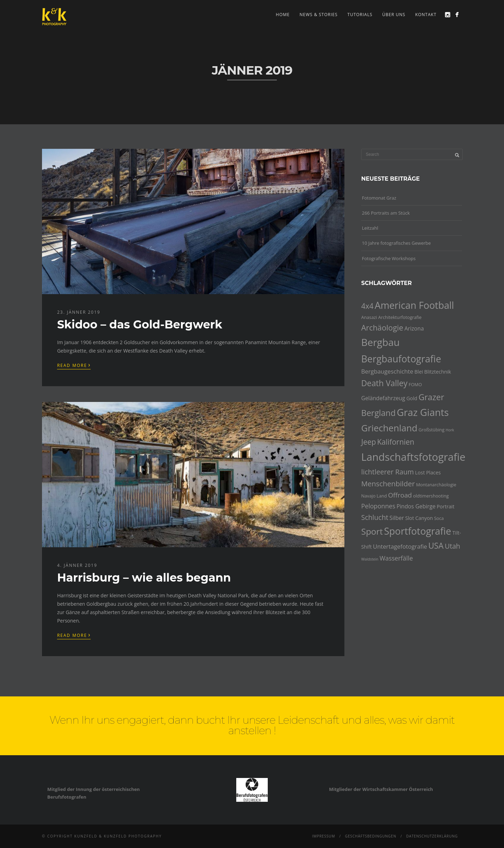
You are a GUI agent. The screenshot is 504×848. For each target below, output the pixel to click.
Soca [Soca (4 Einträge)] (439, 518)
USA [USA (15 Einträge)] (436, 546)
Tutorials (360, 15)
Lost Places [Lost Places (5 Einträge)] (428, 472)
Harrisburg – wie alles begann (144, 578)
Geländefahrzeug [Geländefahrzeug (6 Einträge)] (383, 398)
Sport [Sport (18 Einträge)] (372, 531)
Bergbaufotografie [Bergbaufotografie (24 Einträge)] (401, 359)
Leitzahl (370, 228)
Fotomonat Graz (379, 198)
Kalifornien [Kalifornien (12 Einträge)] (395, 442)
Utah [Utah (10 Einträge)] (453, 546)
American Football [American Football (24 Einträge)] (414, 305)
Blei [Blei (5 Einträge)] (419, 372)
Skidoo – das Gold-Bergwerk (140, 324)
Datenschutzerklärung (432, 836)
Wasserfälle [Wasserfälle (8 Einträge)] (396, 558)
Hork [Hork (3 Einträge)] (450, 430)
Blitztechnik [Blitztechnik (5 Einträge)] (438, 372)
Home (283, 15)
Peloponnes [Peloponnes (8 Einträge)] (378, 506)
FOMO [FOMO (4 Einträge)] (415, 384)
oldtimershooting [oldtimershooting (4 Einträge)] (431, 496)
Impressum (324, 836)
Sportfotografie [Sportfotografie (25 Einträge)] (418, 531)
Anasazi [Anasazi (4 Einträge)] (369, 317)
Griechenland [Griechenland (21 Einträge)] (389, 428)
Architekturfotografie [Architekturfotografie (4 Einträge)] (400, 317)
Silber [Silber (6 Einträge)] (397, 518)
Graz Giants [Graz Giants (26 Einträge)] (423, 412)
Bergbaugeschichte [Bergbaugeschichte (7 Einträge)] (387, 371)
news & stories (319, 15)
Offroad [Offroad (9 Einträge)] (400, 495)
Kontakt (426, 15)
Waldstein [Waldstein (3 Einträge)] (370, 559)
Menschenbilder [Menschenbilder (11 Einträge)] (388, 484)
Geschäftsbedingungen (371, 836)
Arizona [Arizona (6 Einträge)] (414, 328)
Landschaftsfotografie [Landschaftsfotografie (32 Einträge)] (413, 457)
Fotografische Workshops (389, 258)
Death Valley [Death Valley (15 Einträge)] (384, 383)
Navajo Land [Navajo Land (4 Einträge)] (374, 496)
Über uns (394, 15)
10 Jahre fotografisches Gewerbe (396, 243)
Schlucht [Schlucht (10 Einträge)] (375, 517)
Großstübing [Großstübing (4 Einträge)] (432, 430)
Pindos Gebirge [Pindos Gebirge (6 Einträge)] (416, 506)
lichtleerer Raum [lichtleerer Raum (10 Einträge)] (387, 472)
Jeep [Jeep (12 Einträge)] (369, 442)
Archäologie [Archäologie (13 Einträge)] (382, 328)
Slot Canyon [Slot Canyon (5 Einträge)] (419, 518)
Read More (74, 365)
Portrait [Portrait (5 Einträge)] (446, 506)
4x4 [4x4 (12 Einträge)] (367, 306)
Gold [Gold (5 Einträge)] (412, 398)
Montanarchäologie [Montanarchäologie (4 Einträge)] (436, 485)
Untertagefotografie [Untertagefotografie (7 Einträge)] (400, 546)
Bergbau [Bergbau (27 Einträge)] (380, 342)
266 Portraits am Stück (386, 213)
